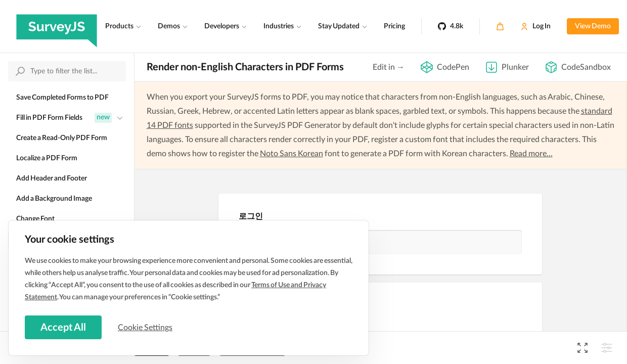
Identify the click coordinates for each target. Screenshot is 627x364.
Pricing (394, 26)
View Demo (593, 26)
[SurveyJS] (57, 26)
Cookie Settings (146, 327)
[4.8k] (451, 26)
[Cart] (500, 26)
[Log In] (535, 26)
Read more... (531, 154)
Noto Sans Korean (292, 154)
